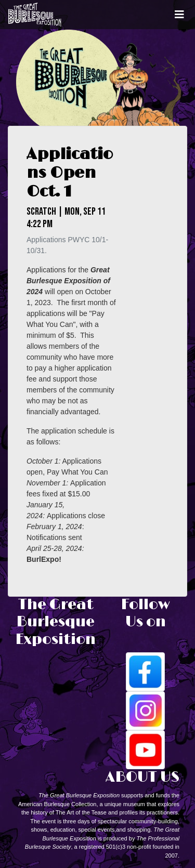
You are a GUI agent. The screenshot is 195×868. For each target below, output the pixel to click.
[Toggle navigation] (179, 15)
